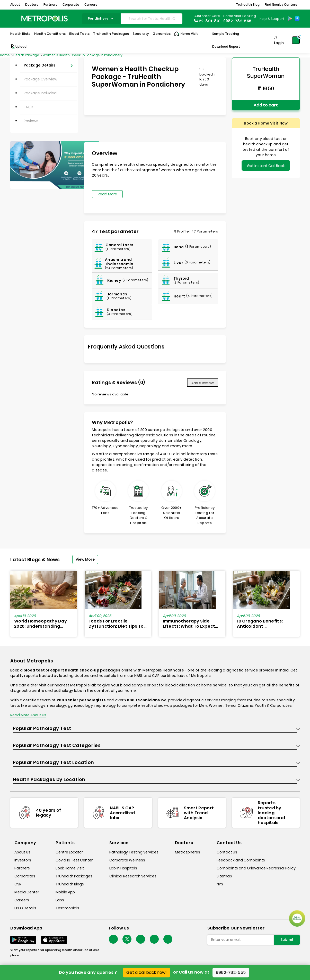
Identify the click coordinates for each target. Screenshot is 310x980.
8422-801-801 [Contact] (207, 21)
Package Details (39, 65)
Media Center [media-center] (27, 892)
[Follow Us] (113, 939)
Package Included (40, 93)
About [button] (15, 5)
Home (5, 55)
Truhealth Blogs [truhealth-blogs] (70, 884)
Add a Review (203, 383)
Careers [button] (91, 5)
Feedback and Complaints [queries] (241, 860)
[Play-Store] (290, 19)
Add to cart (266, 105)
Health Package (27, 55)
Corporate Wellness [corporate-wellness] (127, 860)
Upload (18, 47)
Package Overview (41, 79)
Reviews (31, 121)
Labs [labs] (60, 900)
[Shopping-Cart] (296, 40)
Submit (287, 940)
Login (279, 43)
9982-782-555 (231, 972)
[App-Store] (297, 19)
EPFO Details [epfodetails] (25, 908)
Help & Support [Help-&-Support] (272, 19)
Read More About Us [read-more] (28, 715)
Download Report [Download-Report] (226, 47)
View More (85, 559)
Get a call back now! (147, 972)
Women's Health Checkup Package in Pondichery (83, 55)
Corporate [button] (71, 5)
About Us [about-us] (22, 852)
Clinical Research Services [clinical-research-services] (133, 876)
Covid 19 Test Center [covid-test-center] (74, 860)
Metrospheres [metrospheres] (188, 852)
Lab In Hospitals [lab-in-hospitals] (123, 868)
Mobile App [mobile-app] (65, 892)
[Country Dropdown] (272, 19)
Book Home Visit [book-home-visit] (70, 868)
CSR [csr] (18, 884)
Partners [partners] (22, 868)
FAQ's (29, 107)
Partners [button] (50, 5)
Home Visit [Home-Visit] (186, 34)
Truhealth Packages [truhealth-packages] (74, 876)
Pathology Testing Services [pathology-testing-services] (134, 852)
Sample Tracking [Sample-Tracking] (226, 34)
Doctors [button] (32, 5)
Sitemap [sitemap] (224, 876)
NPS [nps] (220, 884)
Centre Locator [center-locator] (69, 852)
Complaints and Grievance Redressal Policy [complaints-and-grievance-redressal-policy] (256, 868)
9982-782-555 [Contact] (237, 21)
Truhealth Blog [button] (248, 5)
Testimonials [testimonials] (67, 908)
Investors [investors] (23, 860)
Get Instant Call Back (266, 166)
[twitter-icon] (127, 939)
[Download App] (23, 940)
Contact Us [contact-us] (227, 852)
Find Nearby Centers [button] (281, 5)
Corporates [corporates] (25, 876)
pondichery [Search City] (101, 18)
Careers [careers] (22, 900)
